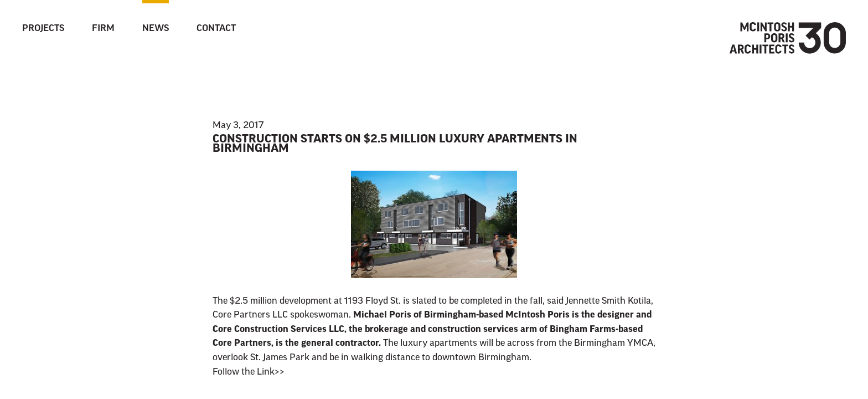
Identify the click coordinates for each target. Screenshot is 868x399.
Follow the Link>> (249, 372)
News (156, 29)
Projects (43, 29)
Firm (103, 29)
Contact (216, 29)
